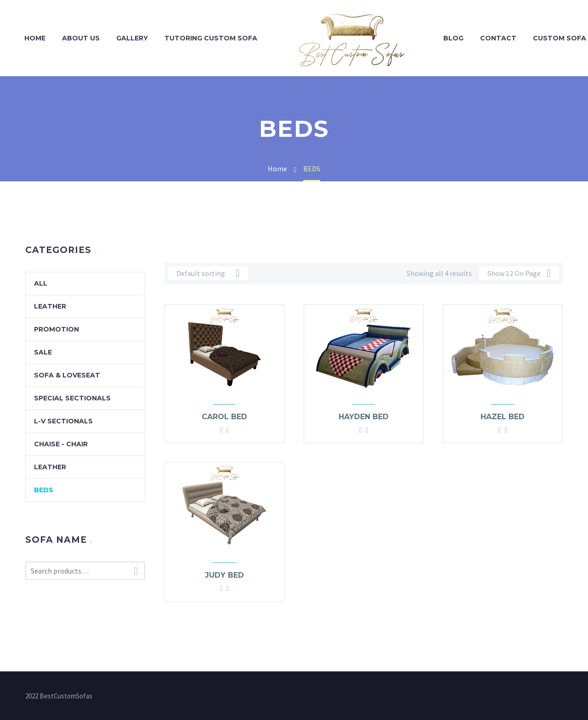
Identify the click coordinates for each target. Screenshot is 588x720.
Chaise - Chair (61, 444)
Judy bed (224, 575)
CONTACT (498, 38)
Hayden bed (364, 417)
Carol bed (224, 417)
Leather (50, 306)
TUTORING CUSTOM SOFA (211, 38)
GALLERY (132, 38)
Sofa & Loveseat (67, 375)
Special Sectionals (72, 398)
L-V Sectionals (63, 421)
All (41, 283)
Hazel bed (503, 417)
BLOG (453, 38)
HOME (35, 38)
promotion (57, 329)
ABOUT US (81, 38)
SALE (43, 352)
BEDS (44, 490)
